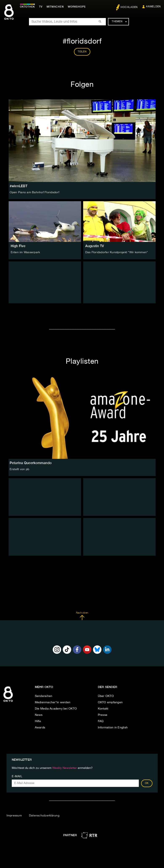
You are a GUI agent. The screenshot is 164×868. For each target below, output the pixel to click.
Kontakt (103, 709)
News (39, 715)
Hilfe (38, 721)
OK (147, 783)
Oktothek (27, 7)
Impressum (14, 816)
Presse (103, 715)
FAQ (101, 721)
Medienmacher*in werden (53, 702)
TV (41, 7)
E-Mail (17, 776)
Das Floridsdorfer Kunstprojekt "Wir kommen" (117, 252)
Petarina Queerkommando (31, 463)
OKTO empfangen (110, 702)
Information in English (113, 728)
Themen (119, 22)
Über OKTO (106, 696)
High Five (18, 246)
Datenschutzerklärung (44, 816)
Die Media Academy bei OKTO (56, 709)
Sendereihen (44, 696)
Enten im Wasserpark (25, 252)
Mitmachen (55, 7)
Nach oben (82, 616)
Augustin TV (95, 246)
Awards (40, 728)
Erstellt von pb (20, 469)
